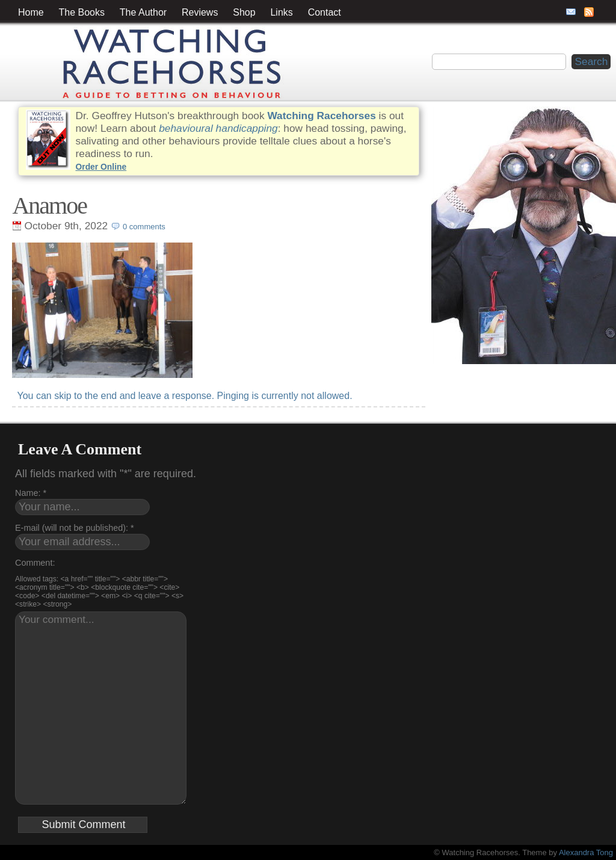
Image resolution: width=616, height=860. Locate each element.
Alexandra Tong (586, 852)
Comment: (35, 563)
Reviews (200, 12)
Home (31, 12)
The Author (143, 12)
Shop (244, 12)
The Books (82, 12)
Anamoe (49, 206)
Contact (325, 12)
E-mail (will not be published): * (75, 528)
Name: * (31, 493)
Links (281, 12)
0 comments (144, 227)
